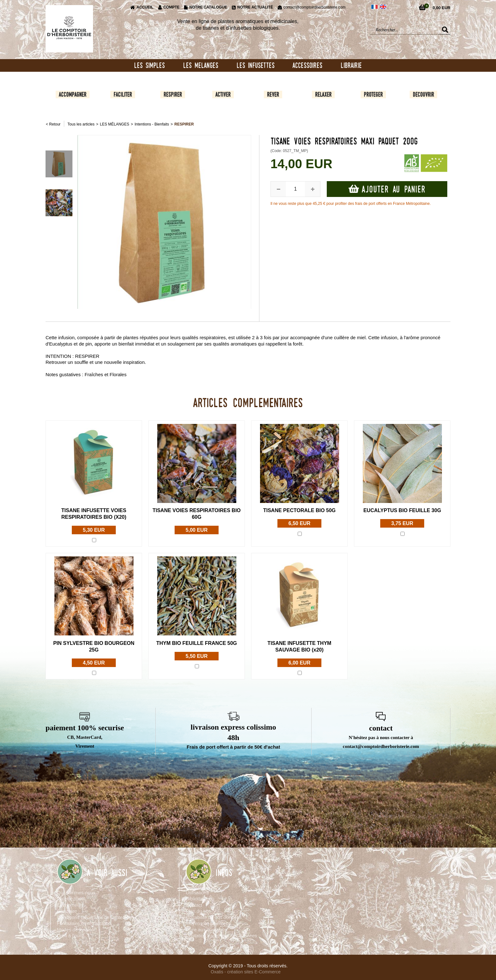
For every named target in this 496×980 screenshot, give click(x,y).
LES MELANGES (201, 65)
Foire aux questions (206, 930)
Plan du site (198, 912)
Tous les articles (81, 125)
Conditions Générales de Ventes (91, 918)
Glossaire (67, 912)
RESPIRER (184, 125)
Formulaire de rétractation (84, 924)
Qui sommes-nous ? (78, 893)
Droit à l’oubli (71, 936)
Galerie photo (71, 899)
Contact (194, 905)
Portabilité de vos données (214, 918)
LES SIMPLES (149, 65)
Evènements (70, 905)
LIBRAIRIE (351, 65)
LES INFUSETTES (256, 65)
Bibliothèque (199, 899)
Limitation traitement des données (221, 936)
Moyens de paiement (208, 924)
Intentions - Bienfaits (152, 125)
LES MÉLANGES (115, 125)
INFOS (224, 873)
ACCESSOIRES (307, 65)
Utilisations (197, 893)
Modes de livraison (77, 930)
